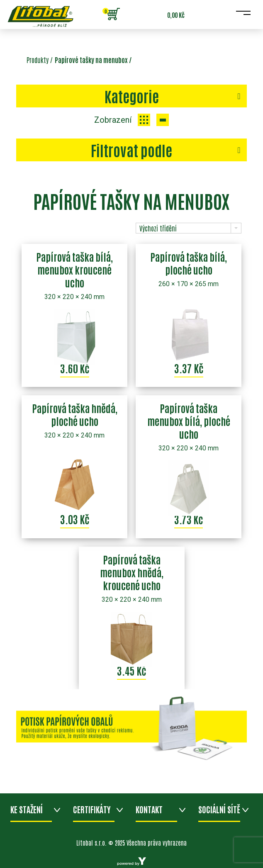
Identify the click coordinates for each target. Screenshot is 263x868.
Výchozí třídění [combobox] (158, 228)
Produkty (38, 60)
